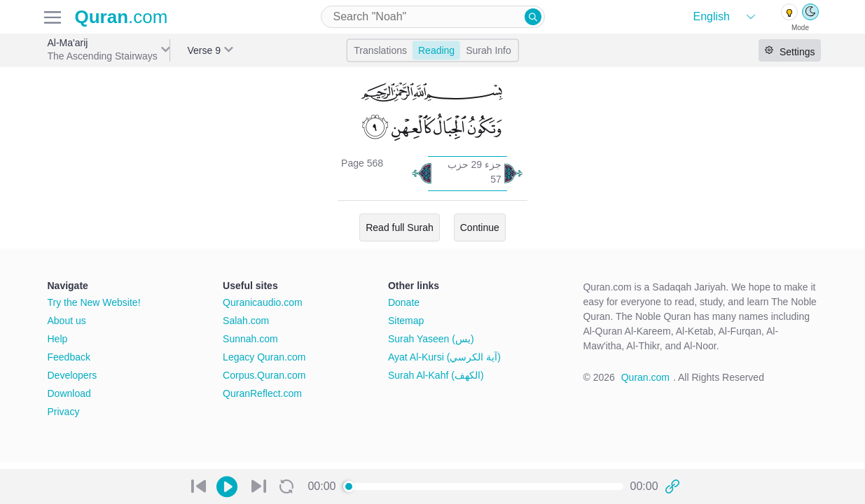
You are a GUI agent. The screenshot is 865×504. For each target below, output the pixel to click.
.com (122, 17)
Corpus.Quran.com (264, 375)
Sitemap (406, 321)
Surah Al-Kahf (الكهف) (436, 375)
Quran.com (645, 377)
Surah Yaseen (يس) (431, 339)
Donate (404, 302)
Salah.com (246, 321)
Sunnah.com (250, 339)
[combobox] (433, 17)
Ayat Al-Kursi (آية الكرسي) (444, 357)
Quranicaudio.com (263, 302)
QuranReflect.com (262, 393)
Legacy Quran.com (264, 357)
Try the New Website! (94, 302)
